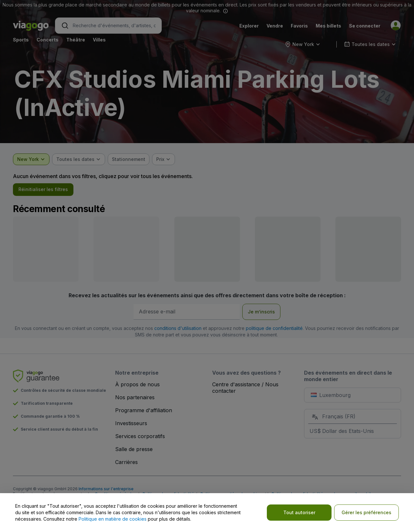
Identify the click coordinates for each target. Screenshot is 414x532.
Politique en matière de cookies (113, 519)
